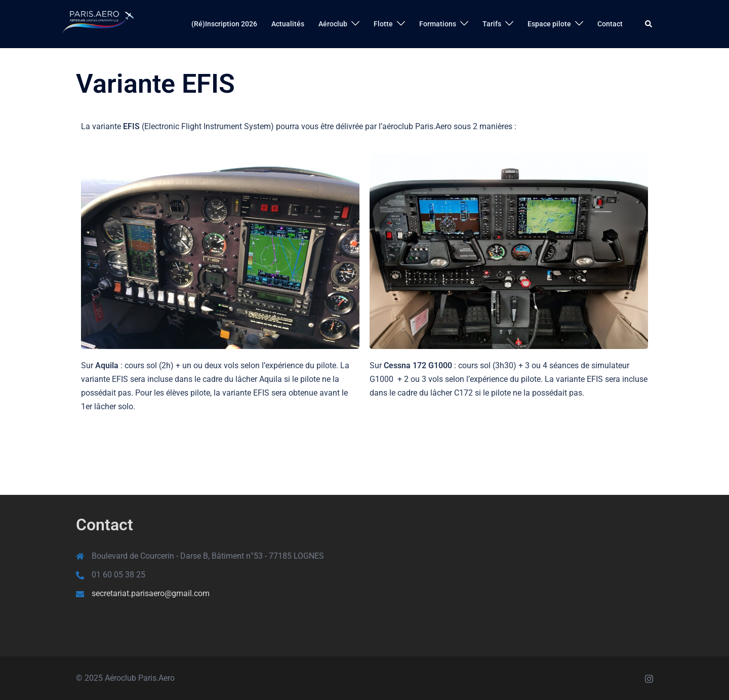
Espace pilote (549, 24)
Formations (438, 24)
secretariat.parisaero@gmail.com (151, 593)
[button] (649, 24)
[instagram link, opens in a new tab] (649, 678)
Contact (610, 24)
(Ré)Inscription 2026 (224, 24)
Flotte (383, 24)
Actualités (288, 24)
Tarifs (492, 24)
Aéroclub (333, 24)
